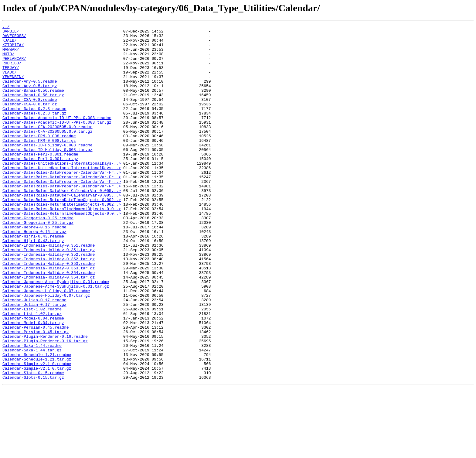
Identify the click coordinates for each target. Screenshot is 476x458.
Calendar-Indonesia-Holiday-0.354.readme (49, 323)
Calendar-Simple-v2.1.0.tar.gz (37, 437)
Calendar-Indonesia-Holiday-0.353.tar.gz (49, 317)
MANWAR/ (11, 55)
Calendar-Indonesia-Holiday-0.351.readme (49, 290)
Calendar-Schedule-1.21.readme (37, 421)
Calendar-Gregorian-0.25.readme (38, 257)
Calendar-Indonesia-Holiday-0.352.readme (49, 301)
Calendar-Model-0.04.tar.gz (33, 383)
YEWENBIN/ (13, 87)
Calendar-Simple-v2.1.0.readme (37, 432)
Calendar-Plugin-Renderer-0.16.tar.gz (45, 405)
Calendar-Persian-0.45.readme (36, 388)
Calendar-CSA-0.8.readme (30, 115)
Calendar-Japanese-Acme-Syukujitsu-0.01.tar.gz (56, 339)
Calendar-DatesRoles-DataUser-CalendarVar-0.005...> (62, 224)
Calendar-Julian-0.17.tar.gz (34, 361)
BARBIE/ (11, 33)
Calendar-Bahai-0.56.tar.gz (33, 109)
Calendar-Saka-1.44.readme (32, 410)
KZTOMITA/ (13, 49)
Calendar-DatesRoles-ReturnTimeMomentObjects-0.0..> (62, 246)
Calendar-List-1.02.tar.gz (32, 372)
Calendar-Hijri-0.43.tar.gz (33, 284)
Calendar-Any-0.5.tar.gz (30, 98)
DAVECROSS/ (14, 38)
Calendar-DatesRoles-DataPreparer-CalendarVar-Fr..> (62, 202)
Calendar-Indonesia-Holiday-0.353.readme (49, 312)
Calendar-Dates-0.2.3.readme (34, 126)
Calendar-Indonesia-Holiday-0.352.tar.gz (49, 306)
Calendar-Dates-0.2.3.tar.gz (34, 131)
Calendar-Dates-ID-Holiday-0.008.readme (47, 169)
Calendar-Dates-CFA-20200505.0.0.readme (47, 148)
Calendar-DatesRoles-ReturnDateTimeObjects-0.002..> (62, 235)
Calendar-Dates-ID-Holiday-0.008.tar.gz (47, 175)
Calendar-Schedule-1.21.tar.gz (37, 426)
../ (6, 27)
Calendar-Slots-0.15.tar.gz (33, 448)
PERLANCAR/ (14, 66)
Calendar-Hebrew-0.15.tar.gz (34, 273)
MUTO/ (8, 60)
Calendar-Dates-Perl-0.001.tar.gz (40, 186)
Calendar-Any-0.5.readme (30, 93)
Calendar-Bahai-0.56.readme (33, 104)
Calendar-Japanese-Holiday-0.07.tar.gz (46, 350)
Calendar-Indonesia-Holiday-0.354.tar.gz (49, 328)
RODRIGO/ (12, 71)
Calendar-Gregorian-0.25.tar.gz (38, 262)
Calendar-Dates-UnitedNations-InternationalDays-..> (62, 191)
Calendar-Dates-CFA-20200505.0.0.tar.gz (47, 153)
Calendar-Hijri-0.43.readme (33, 279)
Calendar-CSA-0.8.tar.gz (30, 120)
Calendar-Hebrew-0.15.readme (34, 268)
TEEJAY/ (11, 77)
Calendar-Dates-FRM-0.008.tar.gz (39, 164)
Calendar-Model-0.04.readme (33, 377)
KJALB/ (10, 44)
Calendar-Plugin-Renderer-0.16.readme (45, 399)
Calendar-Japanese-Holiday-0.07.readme (46, 344)
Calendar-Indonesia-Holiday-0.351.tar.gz (49, 295)
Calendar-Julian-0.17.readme (34, 355)
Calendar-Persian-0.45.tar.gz (36, 394)
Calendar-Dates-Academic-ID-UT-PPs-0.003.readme (57, 137)
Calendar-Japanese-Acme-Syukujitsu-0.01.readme (56, 333)
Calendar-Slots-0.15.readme (33, 443)
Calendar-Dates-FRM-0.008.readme (39, 159)
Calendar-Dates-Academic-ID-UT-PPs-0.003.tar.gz (57, 142)
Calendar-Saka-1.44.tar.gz (32, 415)
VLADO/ (10, 82)
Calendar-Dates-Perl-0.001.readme (40, 180)
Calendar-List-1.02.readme (32, 366)
